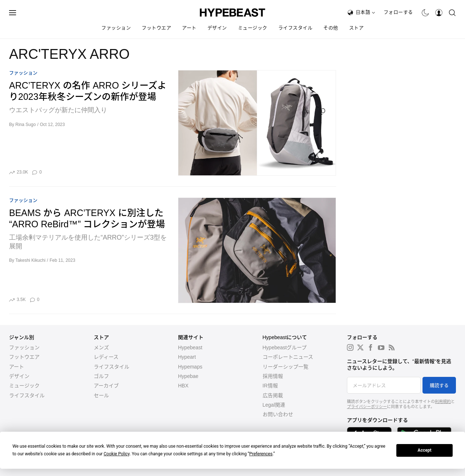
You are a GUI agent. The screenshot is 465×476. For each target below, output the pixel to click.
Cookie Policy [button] (116, 454)
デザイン (217, 28)
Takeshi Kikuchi (30, 260)
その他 (331, 28)
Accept (425, 450)
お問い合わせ (278, 414)
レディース (106, 357)
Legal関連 (274, 405)
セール (101, 395)
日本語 (365, 12)
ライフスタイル (296, 28)
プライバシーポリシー (367, 407)
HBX (183, 386)
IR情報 (270, 386)
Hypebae (188, 376)
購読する (439, 385)
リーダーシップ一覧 (286, 367)
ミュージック (253, 28)
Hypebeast (190, 347)
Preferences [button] (261, 454)
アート (189, 28)
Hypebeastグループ (285, 347)
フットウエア (156, 28)
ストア (357, 28)
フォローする (398, 12)
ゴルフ (101, 376)
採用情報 (273, 376)
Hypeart (187, 357)
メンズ (101, 347)
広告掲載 (273, 395)
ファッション (116, 28)
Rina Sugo (25, 125)
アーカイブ (106, 386)
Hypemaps (190, 367)
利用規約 (443, 402)
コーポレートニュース (288, 357)
